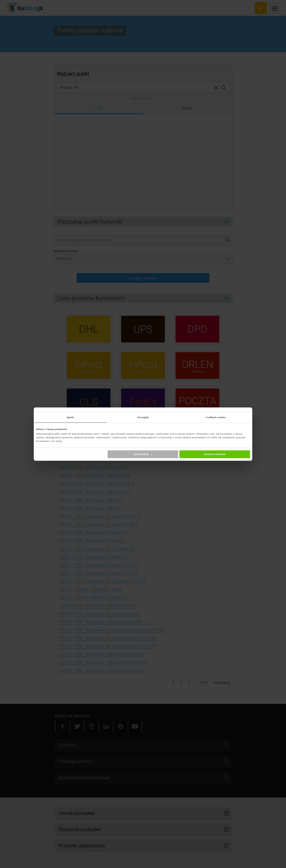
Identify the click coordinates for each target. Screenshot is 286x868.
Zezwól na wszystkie (215, 454)
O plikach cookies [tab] (216, 417)
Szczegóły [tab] (143, 417)
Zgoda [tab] (70, 417)
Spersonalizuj (143, 454)
